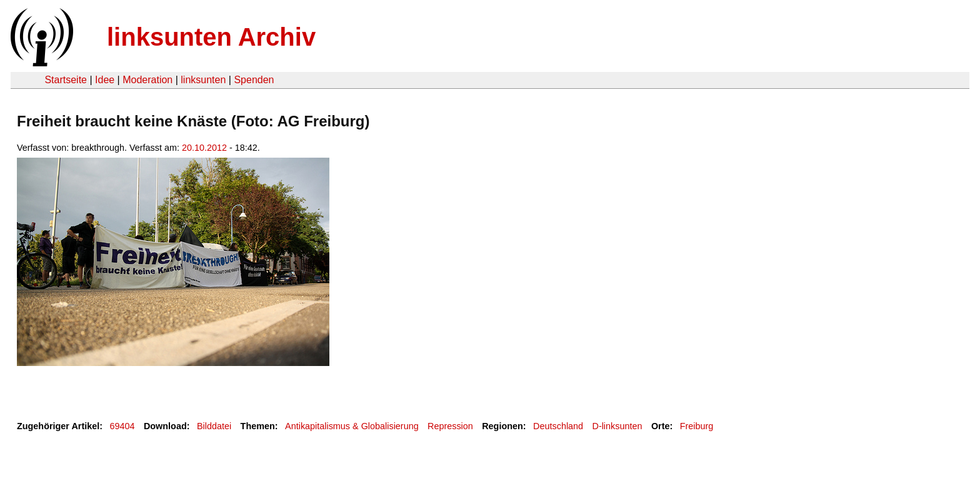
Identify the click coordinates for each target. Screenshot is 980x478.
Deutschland (558, 426)
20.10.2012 (204, 148)
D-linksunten (617, 426)
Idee (105, 80)
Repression (450, 426)
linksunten (203, 80)
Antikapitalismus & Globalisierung (352, 426)
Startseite (66, 80)
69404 (122, 426)
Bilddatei (214, 426)
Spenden (254, 80)
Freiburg (697, 426)
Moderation (147, 80)
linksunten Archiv (211, 37)
